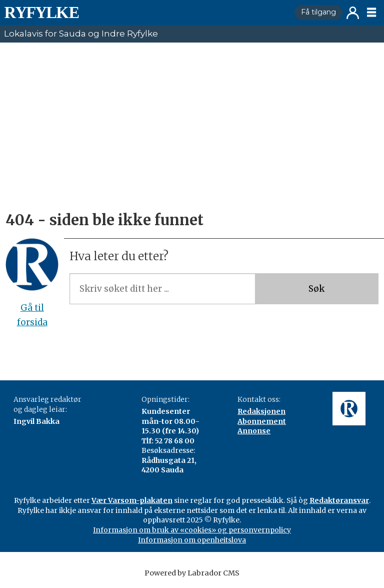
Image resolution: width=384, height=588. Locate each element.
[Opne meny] (371, 13)
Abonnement (262, 421)
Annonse (254, 431)
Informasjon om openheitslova (192, 540)
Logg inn (353, 13)
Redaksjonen (261, 411)
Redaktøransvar (339, 500)
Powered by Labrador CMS (192, 573)
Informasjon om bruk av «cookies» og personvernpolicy (192, 530)
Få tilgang (318, 12)
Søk (316, 289)
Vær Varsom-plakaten (132, 500)
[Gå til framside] (41, 13)
